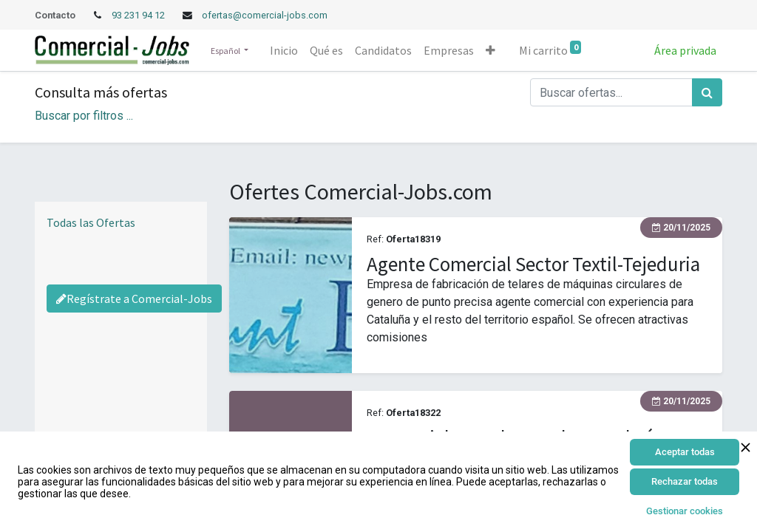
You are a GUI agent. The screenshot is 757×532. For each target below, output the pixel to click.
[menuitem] (284, 50)
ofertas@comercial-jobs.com (265, 15)
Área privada (685, 50)
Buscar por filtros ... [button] (84, 116)
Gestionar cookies (685, 511)
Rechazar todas (685, 481)
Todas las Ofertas (91, 222)
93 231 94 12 (139, 15)
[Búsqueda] (707, 92)
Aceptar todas (685, 452)
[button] (490, 50)
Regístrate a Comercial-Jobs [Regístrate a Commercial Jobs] (134, 299)
